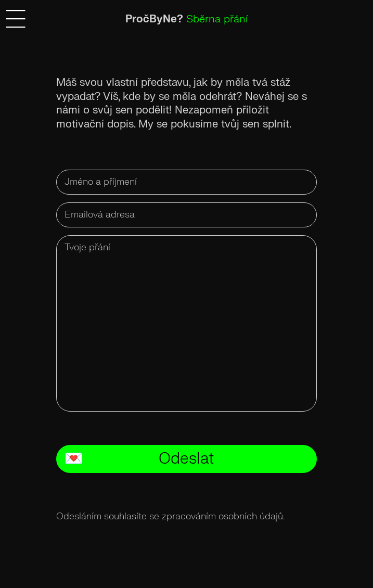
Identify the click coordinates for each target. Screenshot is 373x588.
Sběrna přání (217, 19)
